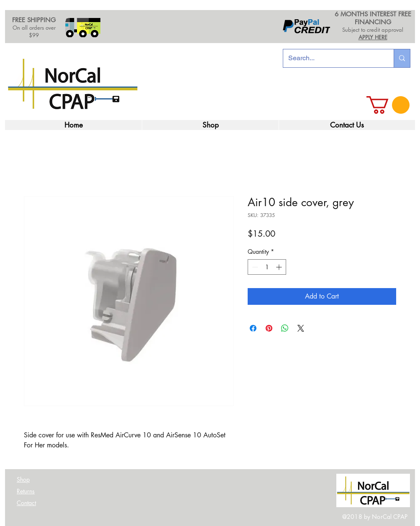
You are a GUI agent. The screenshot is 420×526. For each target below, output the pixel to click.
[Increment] (280, 267)
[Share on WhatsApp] (285, 328)
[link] (388, 105)
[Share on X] (301, 328)
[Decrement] (254, 267)
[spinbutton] (267, 267)
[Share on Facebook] (253, 328)
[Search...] (332, 58)
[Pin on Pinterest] (269, 328)
